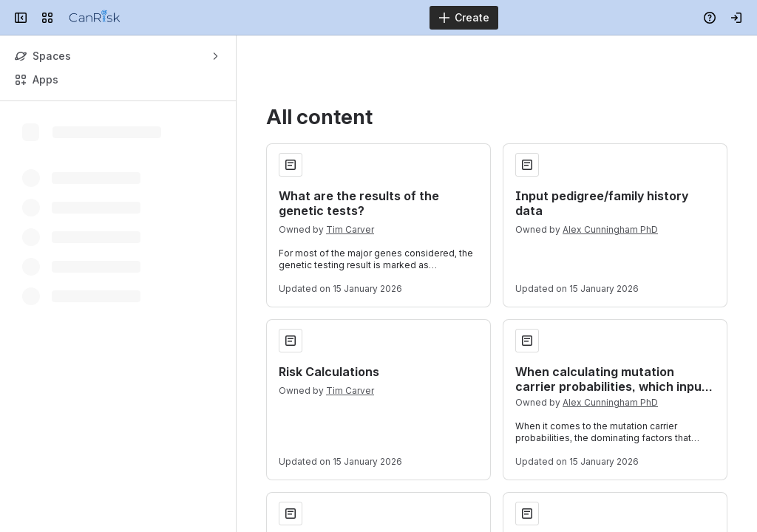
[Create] (464, 18)
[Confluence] (95, 18)
